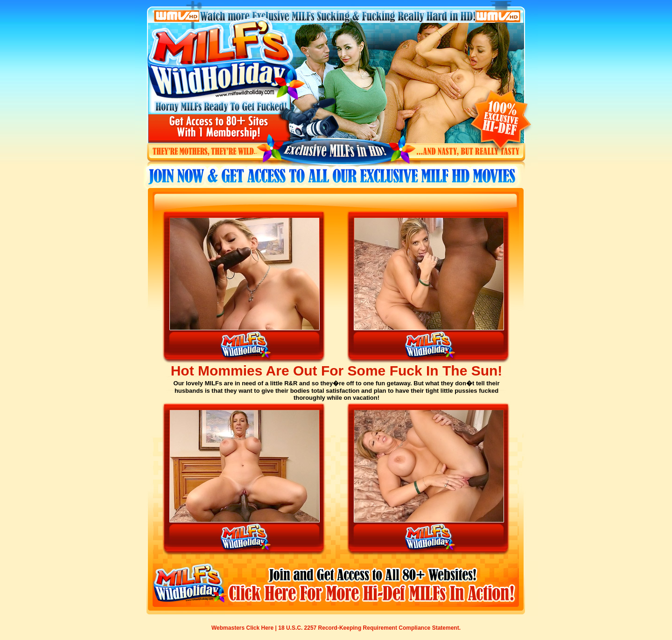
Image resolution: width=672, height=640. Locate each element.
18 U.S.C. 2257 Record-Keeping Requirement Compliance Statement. (369, 628)
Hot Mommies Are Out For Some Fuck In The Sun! (337, 371)
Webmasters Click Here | (245, 628)
